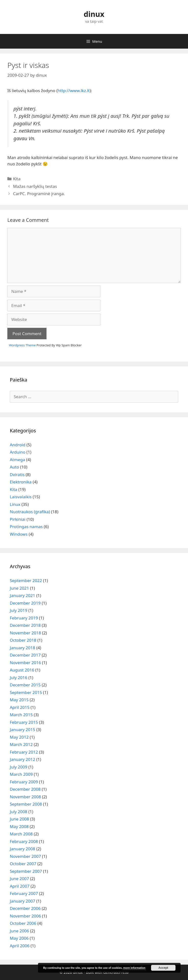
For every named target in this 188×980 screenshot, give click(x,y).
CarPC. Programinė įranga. (39, 194)
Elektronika (21, 482)
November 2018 (25, 633)
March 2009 (21, 774)
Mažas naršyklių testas (35, 186)
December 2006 (25, 908)
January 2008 (23, 849)
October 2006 (23, 923)
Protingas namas (26, 527)
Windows (19, 534)
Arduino (18, 452)
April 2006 (20, 946)
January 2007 (23, 901)
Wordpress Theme (22, 345)
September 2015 (26, 692)
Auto (14, 467)
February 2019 (24, 618)
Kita (17, 179)
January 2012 (23, 759)
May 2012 (19, 737)
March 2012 (21, 744)
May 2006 (19, 938)
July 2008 (19, 812)
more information (134, 968)
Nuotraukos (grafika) (30, 512)
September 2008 (26, 804)
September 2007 (26, 871)
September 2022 (26, 581)
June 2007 (19, 879)
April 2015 (20, 707)
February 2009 (24, 782)
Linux (15, 504)
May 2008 (19, 826)
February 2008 (24, 841)
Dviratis (17, 474)
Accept (163, 968)
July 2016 (19, 677)
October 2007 (23, 864)
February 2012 (24, 752)
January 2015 (23, 730)
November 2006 (25, 916)
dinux (94, 14)
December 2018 (25, 625)
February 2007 (24, 893)
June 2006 (19, 931)
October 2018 (23, 640)
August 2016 (22, 670)
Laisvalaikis (21, 497)
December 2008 (25, 789)
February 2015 (24, 722)
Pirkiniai (18, 519)
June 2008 (19, 819)
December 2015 (25, 685)
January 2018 (23, 648)
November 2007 (25, 856)
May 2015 (19, 700)
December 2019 (25, 603)
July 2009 (19, 767)
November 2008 (25, 797)
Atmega (17, 460)
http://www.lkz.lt (74, 91)
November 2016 (25, 663)
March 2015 (21, 715)
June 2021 (19, 588)
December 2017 (25, 655)
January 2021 (23, 595)
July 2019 (19, 610)
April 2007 (20, 886)
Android (18, 445)
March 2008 (21, 834)
